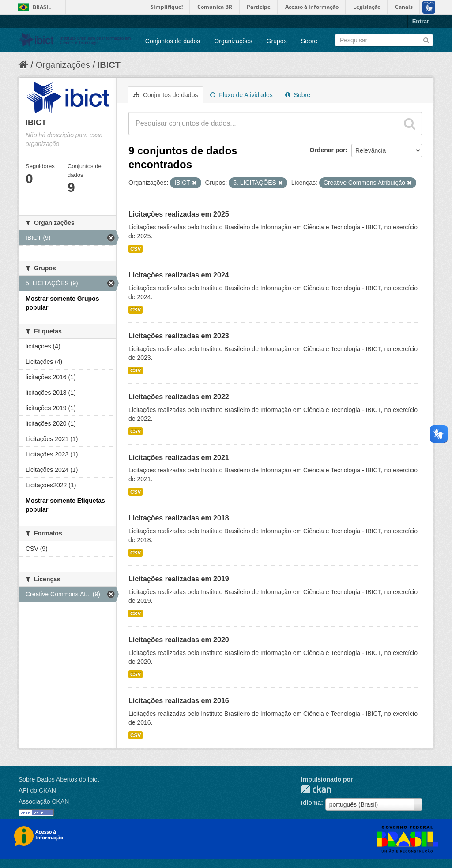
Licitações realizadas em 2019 (179, 579)
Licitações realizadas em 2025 (179, 214)
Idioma (311, 803)
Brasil (42, 7)
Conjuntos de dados (173, 41)
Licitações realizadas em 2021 (179, 458)
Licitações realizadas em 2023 (179, 336)
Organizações (233, 41)
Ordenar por (328, 150)
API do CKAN (37, 790)
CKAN (316, 789)
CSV (136, 249)
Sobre (309, 41)
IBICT (109, 65)
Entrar (421, 21)
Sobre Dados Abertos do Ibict (59, 779)
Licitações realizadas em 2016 (179, 701)
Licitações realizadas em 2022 (179, 397)
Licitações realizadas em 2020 (179, 640)
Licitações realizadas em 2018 (179, 518)
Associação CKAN (44, 801)
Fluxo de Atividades (241, 95)
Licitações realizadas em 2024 (179, 275)
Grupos (277, 41)
